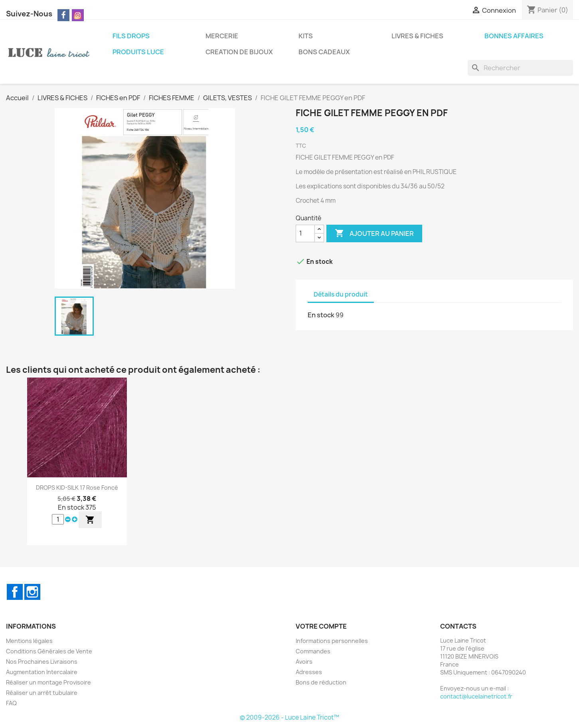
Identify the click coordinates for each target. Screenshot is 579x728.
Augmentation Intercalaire (42, 672)
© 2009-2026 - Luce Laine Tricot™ (289, 717)
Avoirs (304, 662)
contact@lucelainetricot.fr (476, 696)
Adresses (309, 672)
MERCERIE (222, 36)
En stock (321, 315)
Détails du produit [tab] (341, 294)
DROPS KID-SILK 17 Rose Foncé (77, 488)
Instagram (32, 592)
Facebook (15, 592)
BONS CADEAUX (324, 52)
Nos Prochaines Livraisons (42, 662)
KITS (306, 36)
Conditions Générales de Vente (49, 651)
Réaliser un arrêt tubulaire (42, 693)
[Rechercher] (520, 68)
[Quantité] (305, 233)
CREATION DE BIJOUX (239, 52)
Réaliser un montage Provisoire (48, 682)
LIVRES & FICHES (417, 36)
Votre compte (321, 626)
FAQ (11, 703)
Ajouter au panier (374, 233)
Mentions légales (29, 641)
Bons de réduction (321, 682)
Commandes (313, 651)
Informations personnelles (332, 641)
